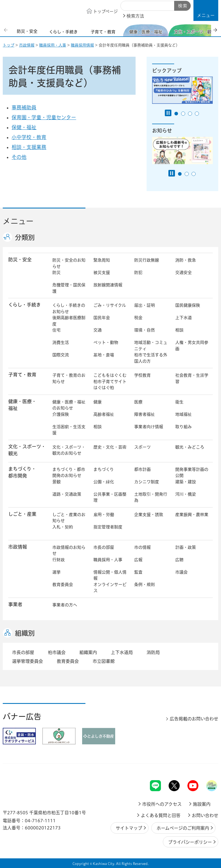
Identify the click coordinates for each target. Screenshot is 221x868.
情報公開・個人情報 (110, 575)
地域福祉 (184, 414)
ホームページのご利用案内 (183, 828)
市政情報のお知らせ (69, 550)
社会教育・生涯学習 (192, 378)
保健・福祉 (24, 127)
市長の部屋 (104, 547)
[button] (206, 10)
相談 (179, 330)
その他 (19, 157)
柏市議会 (57, 652)
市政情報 (27, 45)
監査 (138, 572)
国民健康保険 (188, 305)
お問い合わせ (205, 815)
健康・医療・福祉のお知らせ (69, 405)
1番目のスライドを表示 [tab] (176, 114)
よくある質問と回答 (161, 815)
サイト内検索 (127, 6)
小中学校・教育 (29, 137)
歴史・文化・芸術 (110, 447)
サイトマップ (129, 828)
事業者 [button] (15, 604)
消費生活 (61, 342)
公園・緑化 (104, 482)
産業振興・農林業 (192, 515)
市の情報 (142, 547)
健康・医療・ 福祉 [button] (22, 405)
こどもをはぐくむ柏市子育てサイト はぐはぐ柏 (110, 381)
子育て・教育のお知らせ (69, 378)
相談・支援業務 (29, 147)
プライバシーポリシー (190, 842)
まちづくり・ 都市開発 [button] (22, 472)
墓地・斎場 (104, 355)
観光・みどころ (190, 447)
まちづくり (104, 469)
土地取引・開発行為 (151, 497)
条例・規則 (145, 584)
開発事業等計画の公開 (192, 473)
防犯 (138, 272)
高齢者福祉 (104, 414)
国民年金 (102, 318)
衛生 (179, 402)
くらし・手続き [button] (25, 305)
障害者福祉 (145, 414)
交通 (98, 330)
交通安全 (184, 272)
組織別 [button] (25, 633)
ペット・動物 (106, 342)
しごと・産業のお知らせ (69, 518)
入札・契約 (63, 527)
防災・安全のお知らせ (69, 263)
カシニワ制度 (147, 482)
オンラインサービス (110, 588)
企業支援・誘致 (149, 515)
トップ (9, 45)
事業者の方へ (65, 605)
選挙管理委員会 (28, 661)
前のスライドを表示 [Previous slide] (6, 30)
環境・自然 (145, 330)
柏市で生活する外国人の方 (151, 358)
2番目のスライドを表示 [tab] (183, 114)
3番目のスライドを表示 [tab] (190, 114)
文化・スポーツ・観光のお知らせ (69, 450)
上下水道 (184, 318)
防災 (56, 272)
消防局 (153, 652)
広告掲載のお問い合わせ (194, 719)
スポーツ (142, 447)
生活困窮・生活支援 (69, 430)
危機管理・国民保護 (69, 288)
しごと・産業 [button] (22, 514)
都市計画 (142, 469)
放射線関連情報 (108, 285)
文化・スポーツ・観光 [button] (27, 450)
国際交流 (61, 355)
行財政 (59, 560)
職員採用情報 (82, 45)
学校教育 (142, 375)
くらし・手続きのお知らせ (69, 308)
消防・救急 (186, 260)
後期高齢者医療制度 (69, 321)
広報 (138, 560)
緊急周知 (102, 260)
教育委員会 (63, 584)
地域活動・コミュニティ (151, 346)
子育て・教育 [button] (22, 375)
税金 (138, 318)
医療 (138, 402)
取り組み (184, 427)
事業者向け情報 (149, 427)
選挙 (56, 572)
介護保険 (61, 414)
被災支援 (102, 272)
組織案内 (88, 652)
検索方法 (135, 16)
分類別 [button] (25, 237)
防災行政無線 (147, 260)
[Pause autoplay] (168, 113)
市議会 (181, 572)
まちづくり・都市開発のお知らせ (69, 473)
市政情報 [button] (18, 547)
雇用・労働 (104, 515)
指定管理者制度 (108, 527)
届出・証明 (145, 305)
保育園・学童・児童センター (44, 117)
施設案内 (202, 804)
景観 (56, 482)
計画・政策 (186, 547)
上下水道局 (122, 652)
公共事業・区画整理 (110, 497)
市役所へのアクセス (162, 804)
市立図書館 (104, 661)
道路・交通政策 (67, 494)
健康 (98, 402)
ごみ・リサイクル (110, 305)
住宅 (56, 330)
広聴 (179, 560)
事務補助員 (24, 107)
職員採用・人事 (53, 45)
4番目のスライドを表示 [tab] (197, 114)
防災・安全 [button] (20, 260)
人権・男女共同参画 (192, 346)
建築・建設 (186, 482)
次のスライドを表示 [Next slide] (215, 30)
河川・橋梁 (186, 494)
